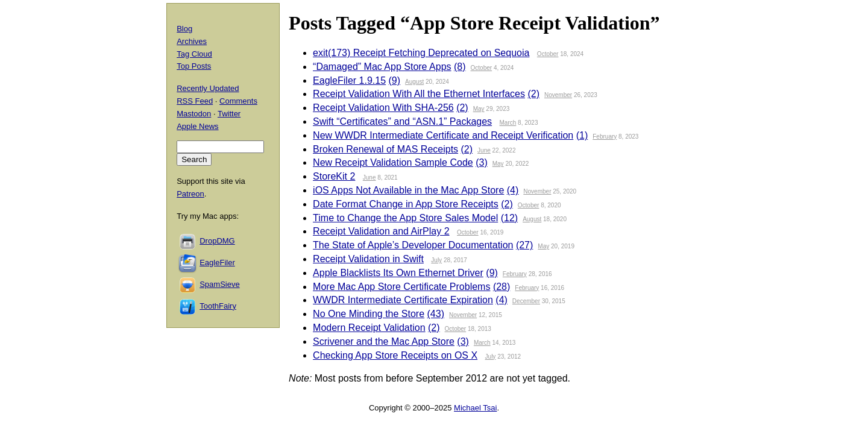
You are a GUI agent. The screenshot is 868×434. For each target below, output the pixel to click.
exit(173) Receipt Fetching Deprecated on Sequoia (421, 53)
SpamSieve (219, 284)
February (605, 137)
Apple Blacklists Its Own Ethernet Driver (398, 273)
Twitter (229, 114)
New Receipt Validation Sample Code (393, 162)
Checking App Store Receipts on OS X (395, 355)
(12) (509, 218)
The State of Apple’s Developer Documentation (413, 245)
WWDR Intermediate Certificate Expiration (403, 300)
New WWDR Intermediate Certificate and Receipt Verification (443, 135)
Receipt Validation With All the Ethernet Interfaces (419, 94)
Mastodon (194, 114)
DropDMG (217, 241)
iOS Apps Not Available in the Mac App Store (408, 190)
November (558, 95)
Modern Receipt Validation (369, 328)
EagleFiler (217, 263)
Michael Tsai (475, 408)
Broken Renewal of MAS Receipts (385, 149)
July (436, 260)
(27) (524, 245)
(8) (460, 67)
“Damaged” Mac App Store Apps (382, 67)
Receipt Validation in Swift (368, 259)
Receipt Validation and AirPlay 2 (381, 231)
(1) (582, 135)
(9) (395, 80)
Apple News (197, 126)
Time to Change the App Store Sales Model (405, 218)
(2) (533, 94)
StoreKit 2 (334, 176)
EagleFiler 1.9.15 (349, 80)
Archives (192, 41)
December (526, 301)
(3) (482, 162)
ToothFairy (218, 306)
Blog (184, 29)
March (508, 123)
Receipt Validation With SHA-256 (383, 108)
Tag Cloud (194, 54)
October (548, 54)
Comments (238, 101)
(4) (513, 190)
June (484, 150)
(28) (502, 287)
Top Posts (194, 66)
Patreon (190, 194)
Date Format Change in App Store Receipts (406, 204)
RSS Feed (195, 101)
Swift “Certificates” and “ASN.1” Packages (402, 121)
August (414, 82)
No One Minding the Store (369, 314)
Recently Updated (208, 88)
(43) (436, 314)
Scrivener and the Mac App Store (384, 341)
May (479, 109)
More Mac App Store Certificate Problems (401, 287)
